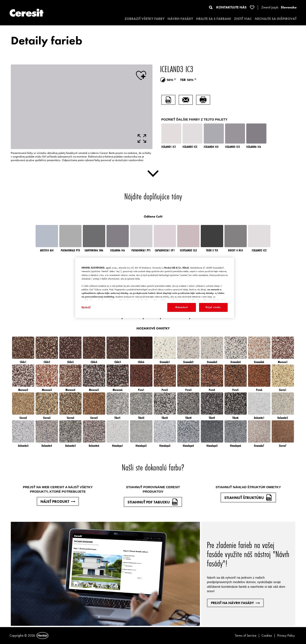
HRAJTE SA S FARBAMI (214, 19)
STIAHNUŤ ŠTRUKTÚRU (248, 497)
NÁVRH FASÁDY (180, 19)
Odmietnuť (182, 307)
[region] (155, 288)
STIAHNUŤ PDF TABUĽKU (153, 502)
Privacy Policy (286, 635)
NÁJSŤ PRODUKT (58, 501)
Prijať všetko (213, 307)
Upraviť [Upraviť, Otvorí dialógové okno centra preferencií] (86, 307)
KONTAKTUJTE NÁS (231, 7)
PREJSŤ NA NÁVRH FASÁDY (235, 603)
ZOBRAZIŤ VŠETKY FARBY (145, 19)
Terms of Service (246, 635)
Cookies (267, 635)
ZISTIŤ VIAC (243, 19)
